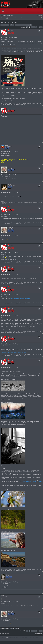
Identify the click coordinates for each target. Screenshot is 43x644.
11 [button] (40, 27)
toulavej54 (10, 167)
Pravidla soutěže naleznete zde (8, 46)
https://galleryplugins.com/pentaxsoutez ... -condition (14, 352)
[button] (27, 27)
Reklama (4, 116)
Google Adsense (12, 108)
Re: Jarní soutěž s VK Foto (9, 151)
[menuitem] (11, 15)
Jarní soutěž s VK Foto (9, 23)
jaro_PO (3, 596)
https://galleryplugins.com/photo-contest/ (32, 481)
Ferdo (6, 145)
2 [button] (31, 27)
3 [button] (33, 27)
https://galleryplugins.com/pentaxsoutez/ (20, 299)
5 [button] (37, 27)
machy (9, 184)
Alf (8, 30)
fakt (6, 574)
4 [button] (35, 27)
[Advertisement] (21, 131)
